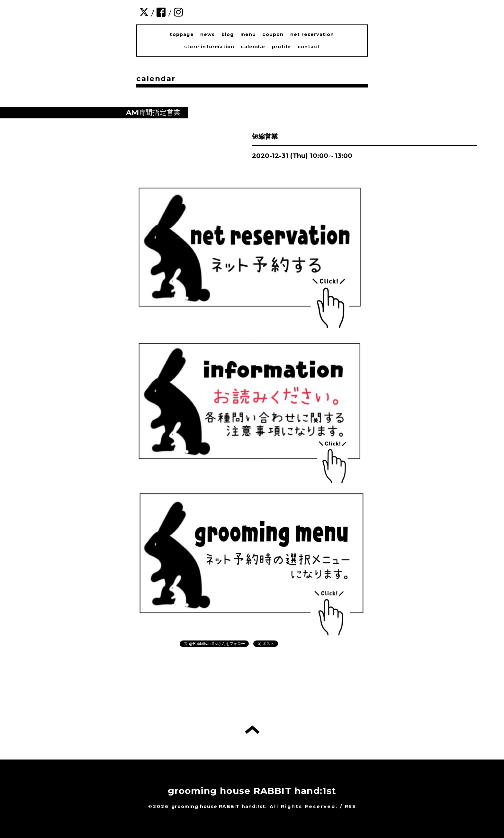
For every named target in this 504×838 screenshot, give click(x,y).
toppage (182, 34)
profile (281, 47)
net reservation (312, 34)
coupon (273, 34)
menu (248, 34)
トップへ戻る (252, 730)
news (208, 34)
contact (309, 47)
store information (209, 47)
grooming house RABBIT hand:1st (252, 791)
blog (228, 34)
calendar (253, 47)
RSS (350, 806)
